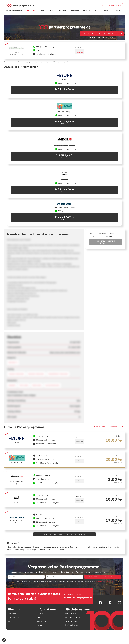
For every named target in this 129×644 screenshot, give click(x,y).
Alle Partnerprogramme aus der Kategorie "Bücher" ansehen (64, 534)
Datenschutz (41, 621)
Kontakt (40, 614)
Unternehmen (13, 614)
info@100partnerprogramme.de (78, 598)
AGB (38, 618)
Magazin (107, 10)
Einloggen (115, 5)
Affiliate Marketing (15, 618)
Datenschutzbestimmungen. (105, 582)
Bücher (48, 62)
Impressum (41, 625)
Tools (97, 10)
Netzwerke (62, 10)
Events (51, 10)
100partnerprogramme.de (12, 62)
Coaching (87, 10)
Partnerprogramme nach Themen (33, 62)
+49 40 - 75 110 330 (73, 595)
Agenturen (75, 10)
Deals (42, 10)
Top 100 (31, 10)
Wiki (9, 621)
